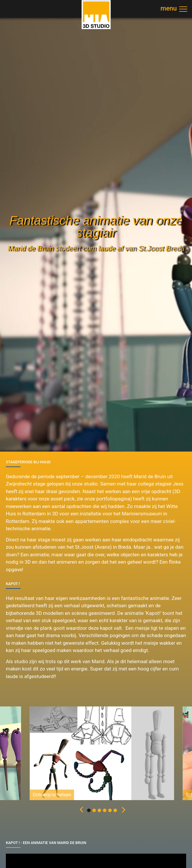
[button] (80, 810)
